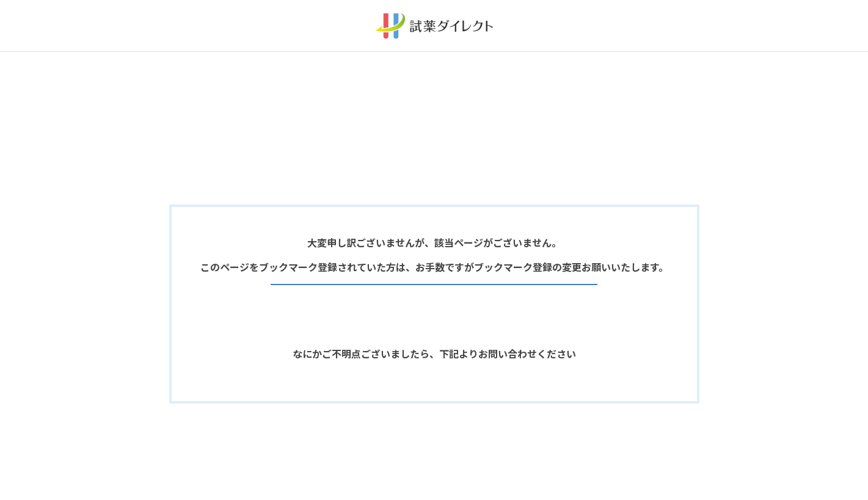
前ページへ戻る (434, 277)
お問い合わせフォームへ (434, 394)
